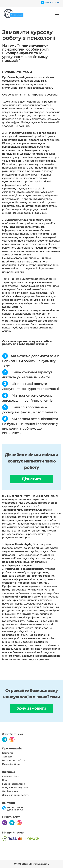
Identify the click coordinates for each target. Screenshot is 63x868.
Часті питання (10, 791)
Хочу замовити (32, 708)
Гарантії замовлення (14, 784)
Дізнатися (32, 479)
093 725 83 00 (15, 810)
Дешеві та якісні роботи (16, 795)
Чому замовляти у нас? (15, 788)
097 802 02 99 (52, 2)
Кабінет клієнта (11, 777)
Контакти (7, 753)
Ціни (5, 780)
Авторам (7, 757)
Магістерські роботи (14, 760)
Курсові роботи (11, 764)
